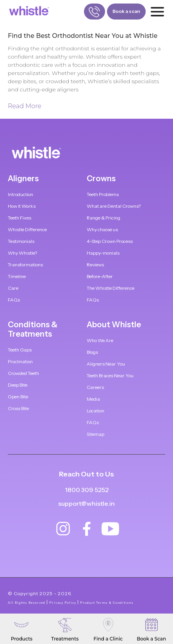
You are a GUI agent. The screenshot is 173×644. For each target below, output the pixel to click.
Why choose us (102, 229)
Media (93, 399)
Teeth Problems (103, 194)
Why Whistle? (22, 253)
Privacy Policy (63, 603)
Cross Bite (18, 408)
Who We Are (100, 340)
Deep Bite (18, 385)
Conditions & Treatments (33, 329)
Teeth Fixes (20, 218)
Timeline (17, 276)
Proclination (20, 361)
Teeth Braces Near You (110, 376)
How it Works (22, 206)
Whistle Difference (27, 229)
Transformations (25, 265)
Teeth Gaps (20, 350)
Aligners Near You (106, 364)
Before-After (100, 276)
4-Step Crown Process (110, 241)
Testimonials (21, 241)
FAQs (14, 300)
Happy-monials (103, 253)
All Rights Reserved (27, 603)
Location (95, 411)
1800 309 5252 (87, 490)
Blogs (92, 352)
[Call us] (95, 12)
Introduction (21, 194)
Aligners (23, 178)
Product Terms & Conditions (107, 603)
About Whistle (114, 325)
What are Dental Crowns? (114, 206)
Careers (95, 387)
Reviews (95, 265)
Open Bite (18, 397)
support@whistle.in (86, 503)
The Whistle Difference (111, 288)
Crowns (101, 178)
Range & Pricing (103, 218)
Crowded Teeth (23, 373)
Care (13, 288)
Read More (25, 106)
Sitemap (95, 434)
